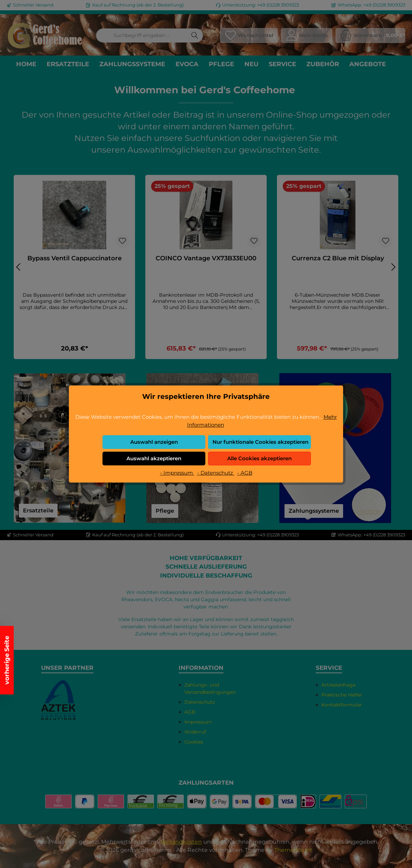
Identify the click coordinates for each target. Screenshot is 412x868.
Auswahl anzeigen (154, 442)
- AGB (245, 473)
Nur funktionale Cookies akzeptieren (260, 442)
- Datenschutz (216, 473)
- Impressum (177, 473)
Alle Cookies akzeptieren (259, 458)
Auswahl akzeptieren (154, 458)
